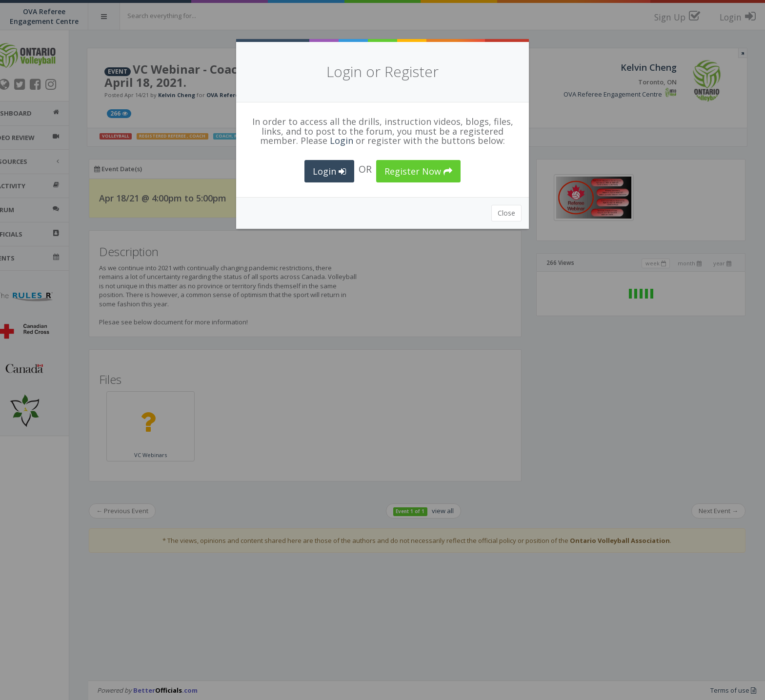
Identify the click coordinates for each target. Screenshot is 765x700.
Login (342, 140)
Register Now (418, 171)
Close (506, 213)
